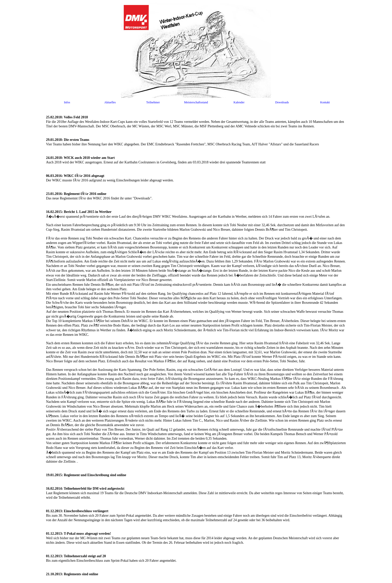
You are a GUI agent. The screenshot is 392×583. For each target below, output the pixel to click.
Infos (67, 102)
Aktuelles (110, 102)
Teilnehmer (153, 102)
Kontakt (325, 102)
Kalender (239, 102)
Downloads (282, 102)
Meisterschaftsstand (196, 102)
